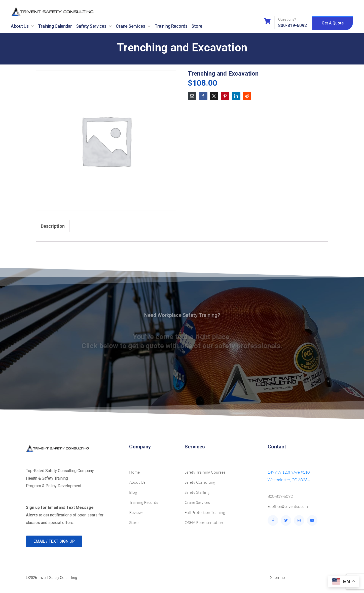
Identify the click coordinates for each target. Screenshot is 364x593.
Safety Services (94, 26)
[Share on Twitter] (214, 96)
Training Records (171, 26)
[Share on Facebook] (203, 96)
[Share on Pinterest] (225, 96)
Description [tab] (53, 226)
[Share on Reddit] (247, 96)
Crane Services (133, 26)
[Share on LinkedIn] (236, 96)
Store (197, 26)
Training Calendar (55, 26)
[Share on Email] (192, 96)
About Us (22, 26)
